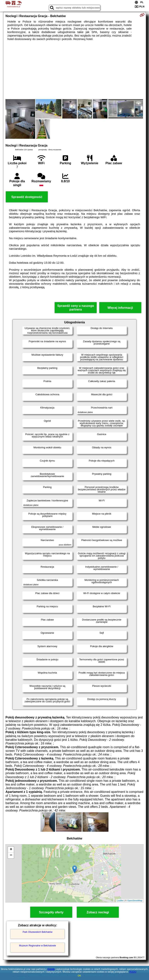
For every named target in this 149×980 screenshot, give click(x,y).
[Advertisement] (74, 70)
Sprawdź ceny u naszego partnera (76, 308)
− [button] (11, 855)
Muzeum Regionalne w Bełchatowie (37, 946)
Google (51, 969)
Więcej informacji (120, 308)
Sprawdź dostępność (27, 197)
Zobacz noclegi (98, 912)
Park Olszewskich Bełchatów (38, 932)
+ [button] (11, 850)
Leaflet (120, 901)
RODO (133, 972)
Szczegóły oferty (51, 912)
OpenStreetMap (135, 901)
